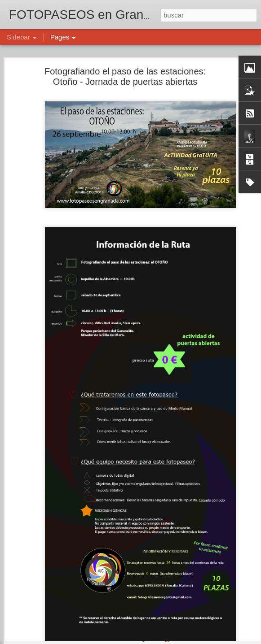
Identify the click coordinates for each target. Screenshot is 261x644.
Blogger (166, 639)
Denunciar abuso (195, 639)
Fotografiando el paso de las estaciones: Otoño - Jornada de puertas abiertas (125, 57)
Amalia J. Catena (210, 592)
